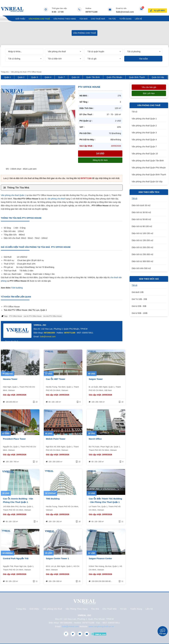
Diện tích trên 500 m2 (141, 268)
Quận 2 (21, 77)
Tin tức (112, 19)
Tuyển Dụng (125, 19)
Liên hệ (138, 19)
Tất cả (134, 112)
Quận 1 (8, 77)
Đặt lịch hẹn (149, 93)
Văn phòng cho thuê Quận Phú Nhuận (149, 168)
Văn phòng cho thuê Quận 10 (145, 154)
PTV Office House (16, 316)
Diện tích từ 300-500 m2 (142, 261)
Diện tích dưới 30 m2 (141, 205)
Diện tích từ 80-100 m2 (142, 226)
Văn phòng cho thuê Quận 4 (144, 140)
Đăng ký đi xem (100, 160)
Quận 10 (75, 77)
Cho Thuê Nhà (98, 19)
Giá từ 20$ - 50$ (139, 306)
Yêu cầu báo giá (149, 87)
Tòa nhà (83, 19)
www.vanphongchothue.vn (101, 626)
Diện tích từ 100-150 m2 (142, 233)
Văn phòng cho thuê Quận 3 (144, 133)
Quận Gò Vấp (158, 77)
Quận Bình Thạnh (137, 77)
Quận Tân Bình (93, 77)
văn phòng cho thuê (56, 199)
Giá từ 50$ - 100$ (139, 313)
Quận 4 (48, 77)
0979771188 (91, 12)
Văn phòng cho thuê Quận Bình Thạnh (149, 175)
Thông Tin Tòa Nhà (18, 188)
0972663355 (49, 333)
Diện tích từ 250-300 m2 (142, 254)
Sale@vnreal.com (125, 12)
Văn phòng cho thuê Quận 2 (144, 126)
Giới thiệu (20, 19)
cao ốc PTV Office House (33, 316)
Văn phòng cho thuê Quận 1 (144, 119)
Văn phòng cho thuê (39, 19)
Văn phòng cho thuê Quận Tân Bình (148, 161)
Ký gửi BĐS (160, 9)
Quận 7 (61, 77)
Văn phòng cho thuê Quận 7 (144, 147)
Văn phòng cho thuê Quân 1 (13, 195)
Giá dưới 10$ (138, 292)
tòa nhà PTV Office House (52, 316)
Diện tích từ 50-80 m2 (141, 219)
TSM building (17, 288)
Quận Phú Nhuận (114, 77)
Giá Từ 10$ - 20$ (139, 299)
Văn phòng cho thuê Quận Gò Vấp (147, 182)
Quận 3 (34, 77)
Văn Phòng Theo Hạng (65, 19)
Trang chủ (6, 19)
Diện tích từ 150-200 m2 (142, 240)
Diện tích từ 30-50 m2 (141, 212)
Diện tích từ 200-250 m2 (142, 247)
